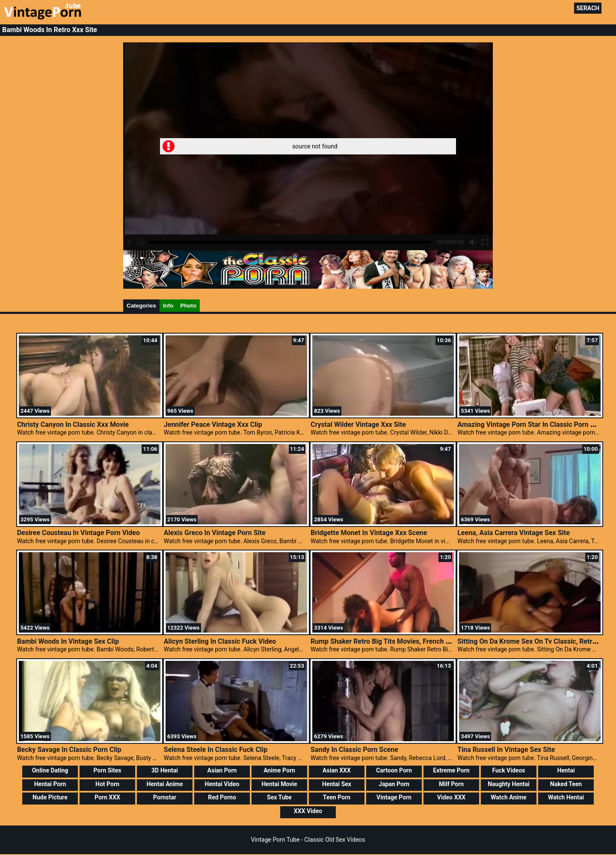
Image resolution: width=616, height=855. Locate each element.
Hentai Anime (164, 784)
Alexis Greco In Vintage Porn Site (215, 533)
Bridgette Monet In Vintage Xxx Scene (369, 533)
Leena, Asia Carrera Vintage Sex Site (514, 533)
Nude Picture (50, 797)
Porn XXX (107, 797)
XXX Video (308, 811)
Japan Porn (394, 784)
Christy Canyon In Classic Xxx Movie (73, 425)
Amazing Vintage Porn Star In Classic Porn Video (533, 425)
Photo (188, 306)
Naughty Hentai (509, 784)
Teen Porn (337, 797)
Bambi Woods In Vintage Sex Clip (68, 641)
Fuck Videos (508, 770)
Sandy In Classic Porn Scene (354, 750)
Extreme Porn (451, 770)
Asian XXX (337, 770)
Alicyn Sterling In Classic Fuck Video (220, 641)
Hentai (566, 770)
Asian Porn (222, 770)
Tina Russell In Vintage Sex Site (506, 750)
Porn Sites (107, 770)
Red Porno (222, 797)
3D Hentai (165, 770)
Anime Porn (279, 770)
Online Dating (50, 770)
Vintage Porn (394, 797)
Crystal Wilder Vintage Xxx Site (358, 425)
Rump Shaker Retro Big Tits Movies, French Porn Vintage (398, 641)
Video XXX (451, 797)
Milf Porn (451, 784)
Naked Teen (566, 784)
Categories (141, 306)
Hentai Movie (279, 784)
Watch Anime (508, 797)
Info (168, 306)
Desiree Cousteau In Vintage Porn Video (78, 533)
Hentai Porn (50, 784)
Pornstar (165, 797)
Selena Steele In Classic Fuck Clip (216, 750)
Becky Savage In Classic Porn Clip (69, 750)
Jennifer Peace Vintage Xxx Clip (213, 425)
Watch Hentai (566, 797)
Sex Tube (279, 797)
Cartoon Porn (394, 770)
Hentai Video (222, 784)
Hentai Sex (337, 784)
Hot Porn (107, 784)
